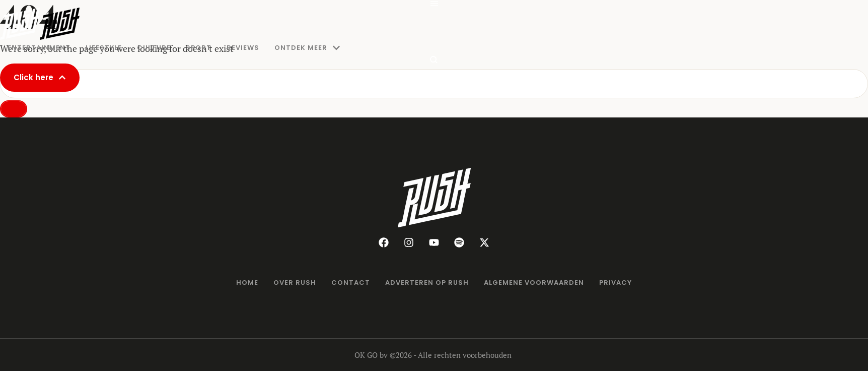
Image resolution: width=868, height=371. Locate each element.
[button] (434, 4)
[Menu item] (39, 48)
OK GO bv (371, 355)
